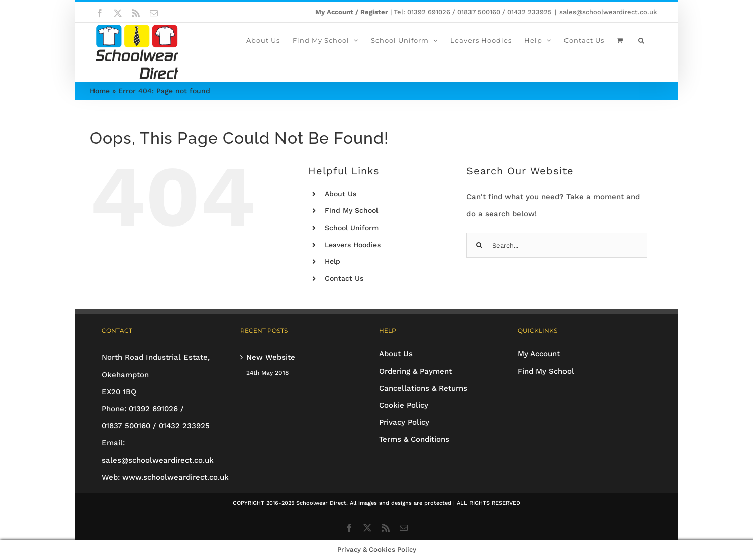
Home (100, 91)
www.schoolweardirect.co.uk (175, 477)
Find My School (351, 210)
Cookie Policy (404, 405)
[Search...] (557, 245)
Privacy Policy (404, 422)
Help (333, 261)
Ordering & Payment (415, 371)
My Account (539, 354)
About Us (341, 194)
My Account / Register (352, 12)
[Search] (479, 245)
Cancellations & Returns (423, 388)
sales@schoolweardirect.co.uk (608, 12)
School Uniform (352, 228)
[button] (642, 40)
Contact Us (344, 278)
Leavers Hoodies (353, 245)
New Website (271, 357)
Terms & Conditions (414, 439)
